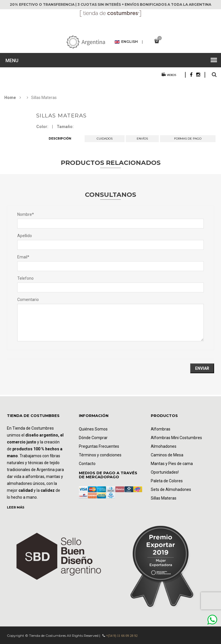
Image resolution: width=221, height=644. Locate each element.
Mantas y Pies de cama (172, 464)
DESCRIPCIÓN (60, 139)
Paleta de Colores (167, 481)
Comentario (28, 300)
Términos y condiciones (100, 455)
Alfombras (161, 429)
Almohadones (164, 446)
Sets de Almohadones (171, 489)
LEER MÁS (16, 507)
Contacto (87, 464)
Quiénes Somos (93, 429)
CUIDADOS (105, 139)
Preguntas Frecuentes (99, 446)
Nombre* (26, 214)
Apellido (25, 236)
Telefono (25, 278)
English (126, 42)
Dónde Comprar (93, 438)
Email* (23, 257)
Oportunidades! (165, 472)
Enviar (202, 368)
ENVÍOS (142, 139)
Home (10, 98)
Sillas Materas (62, 116)
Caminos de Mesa (167, 455)
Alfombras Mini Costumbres (176, 438)
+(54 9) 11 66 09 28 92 (122, 636)
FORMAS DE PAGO (188, 139)
